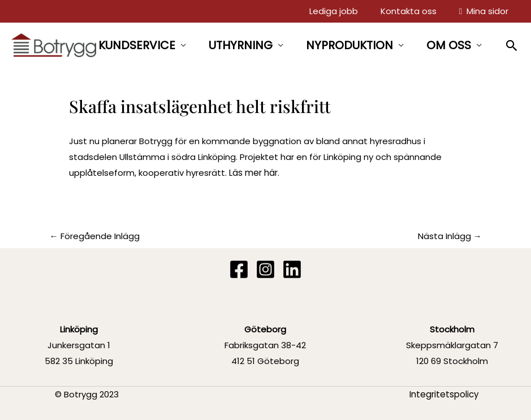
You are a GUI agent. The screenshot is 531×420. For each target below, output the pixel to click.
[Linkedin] (292, 269)
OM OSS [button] (449, 45)
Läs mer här (253, 173)
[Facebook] (239, 269)
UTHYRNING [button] (241, 45)
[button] (512, 46)
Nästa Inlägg (450, 236)
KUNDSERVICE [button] (137, 45)
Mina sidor (485, 11)
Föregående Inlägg (95, 236)
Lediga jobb (339, 11)
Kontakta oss (412, 11)
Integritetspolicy (444, 394)
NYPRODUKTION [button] (349, 45)
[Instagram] (265, 269)
